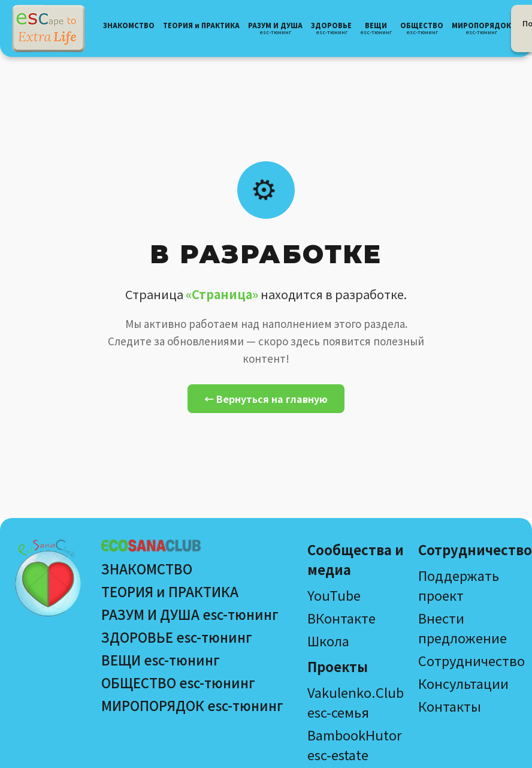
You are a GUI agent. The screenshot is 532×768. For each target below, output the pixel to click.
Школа (328, 640)
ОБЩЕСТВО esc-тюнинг (178, 682)
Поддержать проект (459, 585)
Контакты (450, 706)
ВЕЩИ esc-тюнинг (161, 659)
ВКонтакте (341, 618)
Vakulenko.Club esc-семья (356, 702)
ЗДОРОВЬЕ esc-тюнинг (177, 637)
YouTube (334, 595)
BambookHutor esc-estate (355, 744)
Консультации (463, 683)
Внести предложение (463, 627)
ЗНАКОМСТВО (147, 568)
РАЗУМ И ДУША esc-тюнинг (190, 614)
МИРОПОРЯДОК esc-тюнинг (192, 705)
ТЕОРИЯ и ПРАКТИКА (170, 591)
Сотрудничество (471, 660)
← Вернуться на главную (266, 399)
